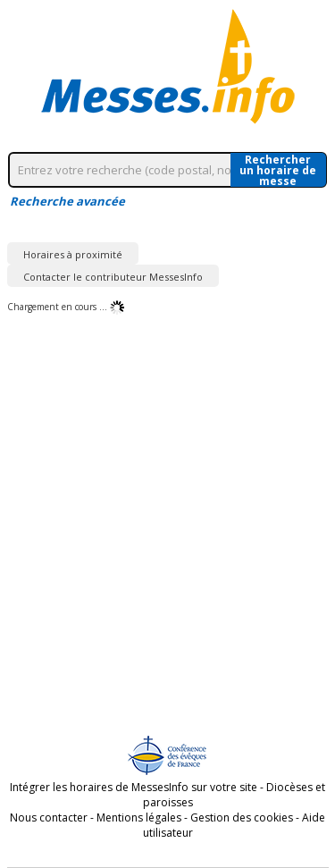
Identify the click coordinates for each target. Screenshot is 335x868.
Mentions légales (139, 817)
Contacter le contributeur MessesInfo (113, 277)
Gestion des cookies (242, 817)
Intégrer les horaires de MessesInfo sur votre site (134, 787)
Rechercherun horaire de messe (278, 170)
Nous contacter (49, 817)
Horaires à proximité (73, 254)
